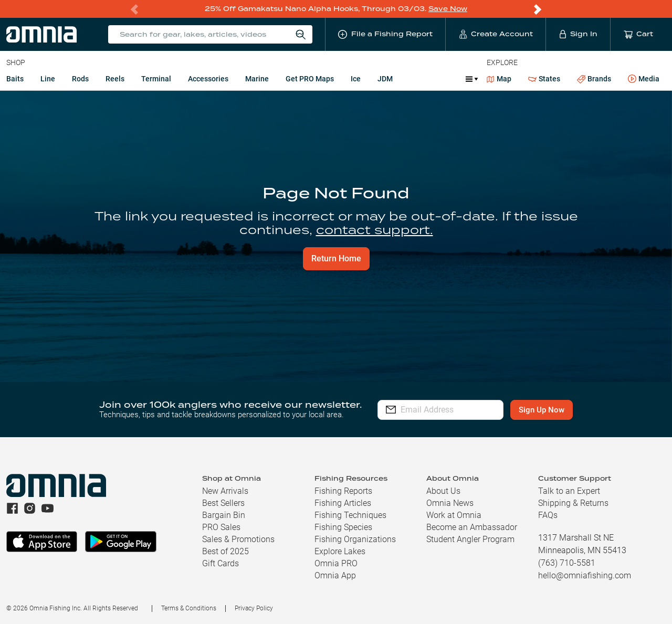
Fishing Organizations (355, 539)
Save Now (448, 9)
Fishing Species (343, 527)
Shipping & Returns (573, 503)
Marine (257, 79)
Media (644, 79)
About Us (443, 491)
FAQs (548, 515)
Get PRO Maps (310, 79)
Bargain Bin (224, 515)
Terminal (156, 79)
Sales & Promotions (238, 539)
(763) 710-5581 (567, 563)
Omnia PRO (336, 563)
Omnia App (335, 575)
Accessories (208, 79)
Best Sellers (223, 503)
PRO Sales (221, 527)
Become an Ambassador (472, 527)
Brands (594, 79)
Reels (115, 79)
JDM (385, 79)
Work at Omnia (454, 515)
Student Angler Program (470, 539)
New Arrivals (225, 491)
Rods (80, 79)
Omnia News (450, 503)
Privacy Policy (254, 608)
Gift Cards (220, 563)
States (544, 79)
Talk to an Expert (569, 491)
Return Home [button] (336, 258)
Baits (15, 79)
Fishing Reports (343, 491)
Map (499, 79)
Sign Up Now (560, 410)
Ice (356, 79)
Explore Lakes (340, 551)
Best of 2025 (225, 551)
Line (48, 79)
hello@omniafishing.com (585, 575)
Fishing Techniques (350, 515)
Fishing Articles (343, 503)
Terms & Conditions (189, 608)
